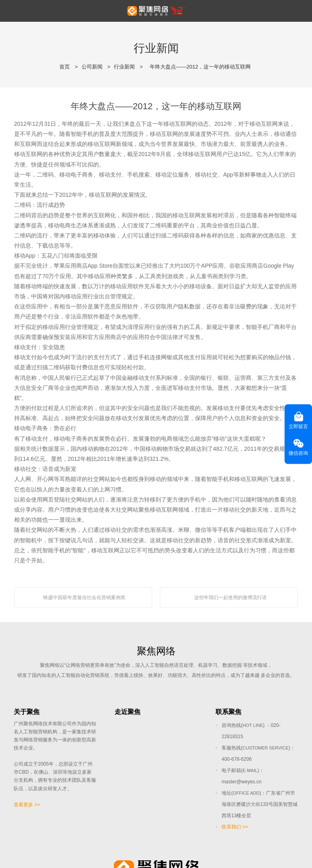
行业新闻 (124, 67)
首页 (65, 67)
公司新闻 (92, 67)
